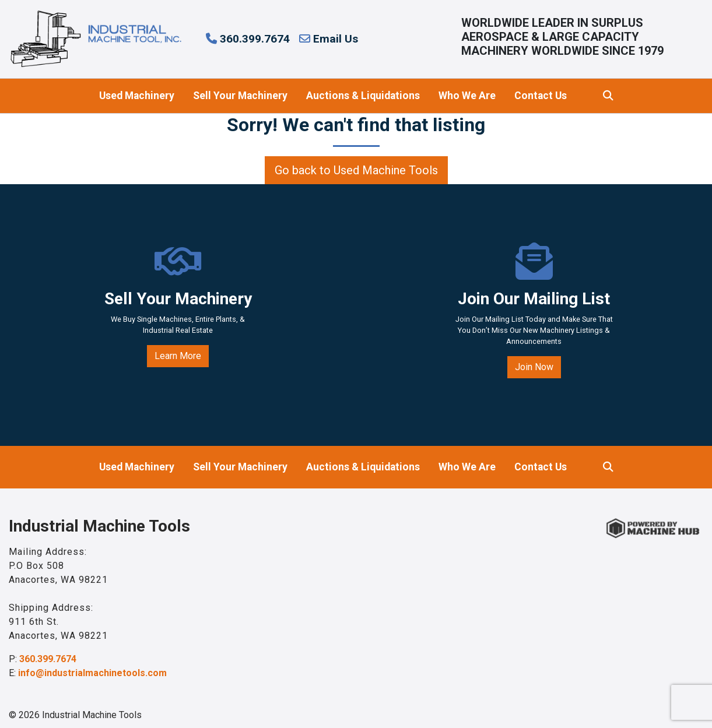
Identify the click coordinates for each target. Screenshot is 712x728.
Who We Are (467, 96)
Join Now (534, 367)
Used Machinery (137, 96)
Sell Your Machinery (240, 96)
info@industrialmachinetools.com (92, 673)
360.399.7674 (248, 39)
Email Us (329, 39)
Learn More (178, 356)
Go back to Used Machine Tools (356, 170)
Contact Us (541, 96)
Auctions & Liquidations (363, 96)
